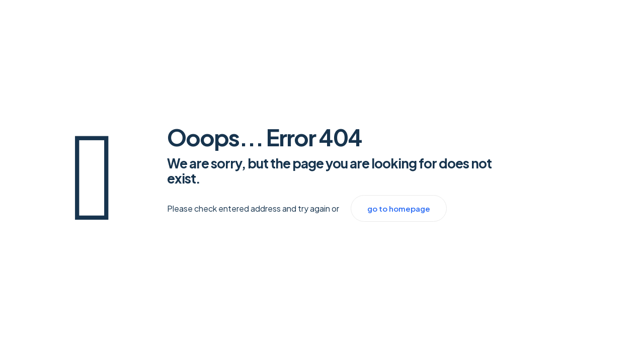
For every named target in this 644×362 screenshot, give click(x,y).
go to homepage (399, 208)
